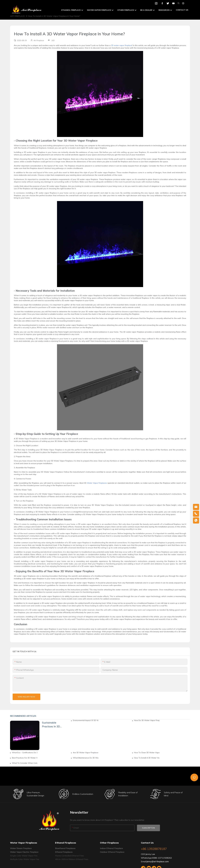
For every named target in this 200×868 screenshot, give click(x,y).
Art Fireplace (17, 16)
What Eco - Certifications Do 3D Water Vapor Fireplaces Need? (25, 753)
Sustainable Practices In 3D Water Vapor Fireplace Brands (52, 725)
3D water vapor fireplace (122, 45)
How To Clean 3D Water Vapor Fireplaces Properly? (147, 753)
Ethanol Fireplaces (64, 852)
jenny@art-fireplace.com (158, 862)
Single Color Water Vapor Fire (24, 856)
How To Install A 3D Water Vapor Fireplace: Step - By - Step (147, 758)
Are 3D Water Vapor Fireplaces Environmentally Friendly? (86, 753)
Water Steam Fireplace (21, 848)
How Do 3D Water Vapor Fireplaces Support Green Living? (147, 720)
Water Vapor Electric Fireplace (24, 852)
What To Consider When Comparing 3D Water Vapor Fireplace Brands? (25, 763)
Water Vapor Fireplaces (97, 483)
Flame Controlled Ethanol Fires (69, 856)
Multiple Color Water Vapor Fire (25, 859)
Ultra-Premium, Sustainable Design (35, 794)
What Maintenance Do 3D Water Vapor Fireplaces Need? (86, 758)
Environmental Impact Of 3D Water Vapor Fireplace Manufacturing (86, 720)
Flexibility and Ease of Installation (128, 794)
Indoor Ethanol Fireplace (111, 848)
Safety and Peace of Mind (173, 794)
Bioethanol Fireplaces (65, 848)
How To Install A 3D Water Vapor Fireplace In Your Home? (54, 16)
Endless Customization (83, 794)
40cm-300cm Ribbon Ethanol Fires (72, 859)
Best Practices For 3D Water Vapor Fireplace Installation (25, 758)
